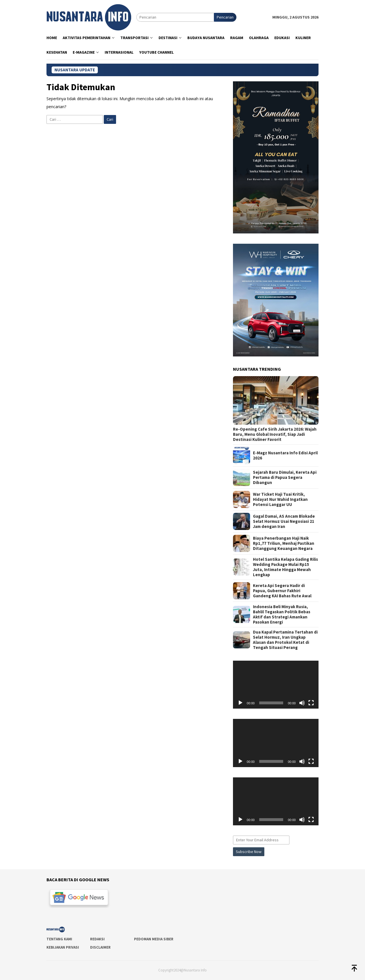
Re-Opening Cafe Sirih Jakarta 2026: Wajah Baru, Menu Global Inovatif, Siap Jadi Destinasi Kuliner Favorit (275, 434)
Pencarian (225, 17)
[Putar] (240, 703)
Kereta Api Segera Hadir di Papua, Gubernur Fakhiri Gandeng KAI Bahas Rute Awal (282, 591)
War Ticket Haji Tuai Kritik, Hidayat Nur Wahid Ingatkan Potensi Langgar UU (280, 499)
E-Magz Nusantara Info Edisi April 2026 (285, 455)
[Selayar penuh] (311, 703)
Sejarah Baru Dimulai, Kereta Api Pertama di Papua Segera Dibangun (285, 477)
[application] (276, 685)
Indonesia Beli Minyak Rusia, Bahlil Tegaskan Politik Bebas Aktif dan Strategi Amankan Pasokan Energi (282, 614)
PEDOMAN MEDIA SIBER (154, 939)
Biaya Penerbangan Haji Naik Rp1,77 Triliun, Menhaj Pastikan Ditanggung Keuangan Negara (284, 543)
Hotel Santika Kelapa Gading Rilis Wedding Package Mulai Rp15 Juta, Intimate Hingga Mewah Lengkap (285, 567)
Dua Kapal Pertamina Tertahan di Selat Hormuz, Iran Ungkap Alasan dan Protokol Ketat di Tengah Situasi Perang (285, 640)
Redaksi (97, 939)
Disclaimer (100, 947)
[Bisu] (302, 703)
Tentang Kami (59, 939)
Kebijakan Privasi (63, 947)
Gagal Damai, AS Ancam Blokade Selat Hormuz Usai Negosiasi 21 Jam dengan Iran (284, 521)
